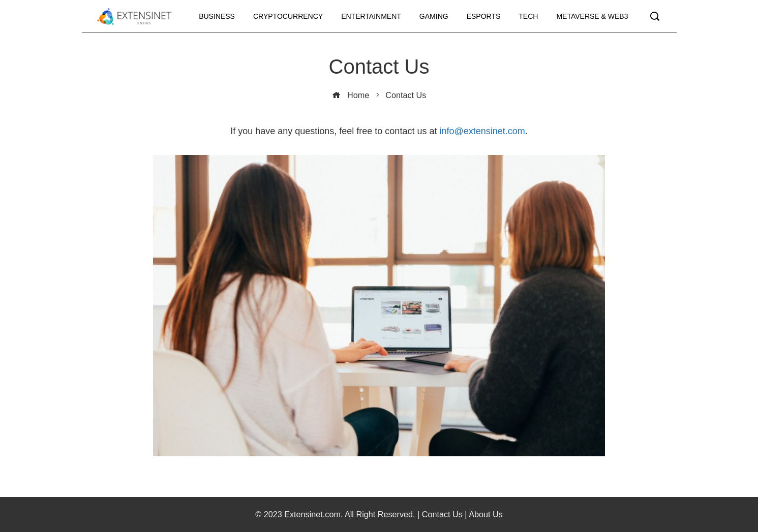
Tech (528, 16)
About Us (486, 514)
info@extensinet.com (482, 131)
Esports (484, 16)
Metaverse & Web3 (592, 16)
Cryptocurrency (288, 16)
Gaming (434, 16)
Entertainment (371, 16)
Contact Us (442, 514)
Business (217, 16)
